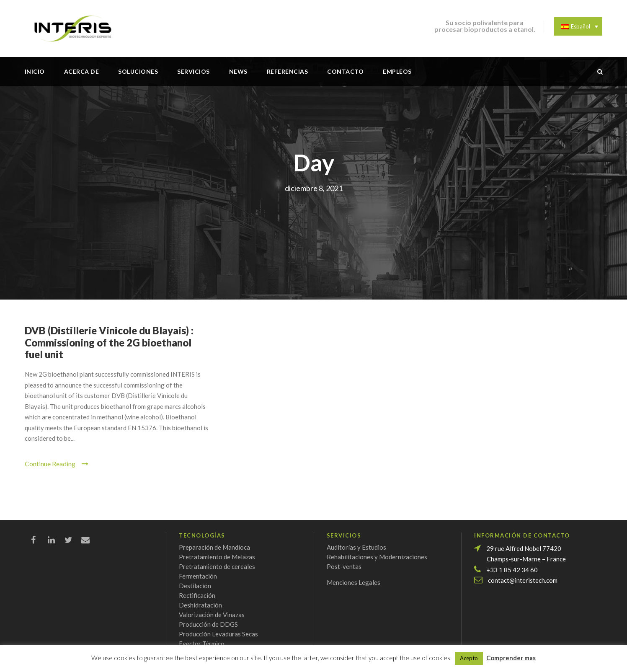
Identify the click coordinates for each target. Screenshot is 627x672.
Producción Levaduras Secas (218, 634)
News (238, 71)
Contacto (345, 71)
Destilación (195, 586)
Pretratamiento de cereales (217, 566)
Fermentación (198, 576)
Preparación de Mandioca (214, 547)
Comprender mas (511, 658)
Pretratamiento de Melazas (217, 557)
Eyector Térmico (202, 644)
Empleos (397, 71)
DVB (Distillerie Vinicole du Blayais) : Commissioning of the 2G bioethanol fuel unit (109, 342)
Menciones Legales (353, 582)
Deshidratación (200, 605)
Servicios (194, 71)
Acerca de (82, 71)
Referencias (288, 71)
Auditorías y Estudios (356, 547)
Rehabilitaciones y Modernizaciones (377, 557)
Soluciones (138, 71)
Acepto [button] (469, 658)
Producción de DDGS (208, 624)
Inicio (35, 71)
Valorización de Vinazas (212, 615)
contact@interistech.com (523, 580)
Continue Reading (57, 464)
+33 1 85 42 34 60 (512, 570)
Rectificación (197, 595)
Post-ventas (344, 566)
